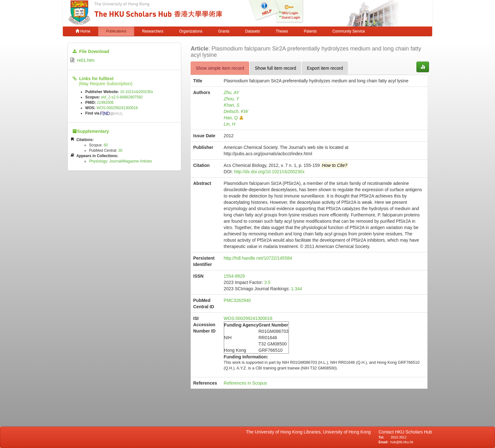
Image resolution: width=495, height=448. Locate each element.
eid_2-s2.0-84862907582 (122, 97)
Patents (310, 31)
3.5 (267, 282)
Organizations (191, 31)
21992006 (105, 103)
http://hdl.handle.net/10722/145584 (258, 258)
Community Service (349, 31)
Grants (224, 31)
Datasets (253, 31)
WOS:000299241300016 (117, 108)
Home (83, 31)
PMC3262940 (237, 300)
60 (106, 145)
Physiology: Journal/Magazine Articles (121, 161)
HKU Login (290, 13)
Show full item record (275, 68)
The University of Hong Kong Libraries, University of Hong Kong (310, 432)
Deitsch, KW (236, 111)
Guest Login (291, 18)
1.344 (297, 289)
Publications (116, 31)
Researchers (153, 31)
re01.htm (86, 60)
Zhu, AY (232, 92)
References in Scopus (245, 383)
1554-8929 (234, 276)
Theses (282, 31)
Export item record (325, 68)
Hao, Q (233, 118)
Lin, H (230, 124)
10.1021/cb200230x (136, 92)
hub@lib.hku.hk (402, 442)
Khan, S (232, 105)
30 (120, 150)
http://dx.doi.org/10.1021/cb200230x (269, 172)
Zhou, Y (232, 99)
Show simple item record (220, 68)
